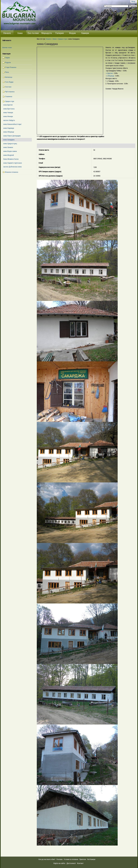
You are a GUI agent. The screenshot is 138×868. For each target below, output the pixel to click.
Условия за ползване (71, 859)
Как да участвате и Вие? (47, 859)
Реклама (59, 859)
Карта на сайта (59, 863)
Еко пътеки (33, 33)
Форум (72, 33)
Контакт (80, 863)
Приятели (83, 859)
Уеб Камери (91, 859)
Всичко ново (7, 48)
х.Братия (109, 73)
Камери (85, 33)
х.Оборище (110, 76)
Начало (7, 33)
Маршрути (47, 33)
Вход (133, 1)
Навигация (6, 54)
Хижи (20, 33)
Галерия (59, 33)
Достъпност (71, 863)
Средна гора (62, 39)
